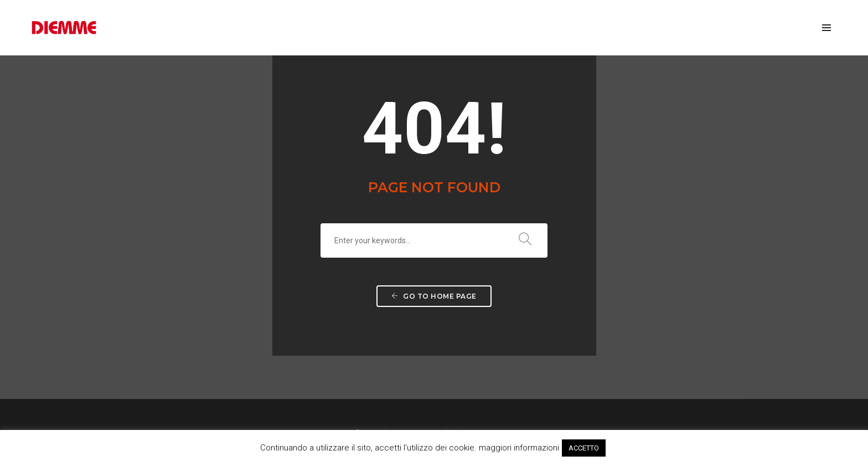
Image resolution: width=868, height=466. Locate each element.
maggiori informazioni (519, 448)
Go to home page (434, 296)
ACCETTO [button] (584, 448)
